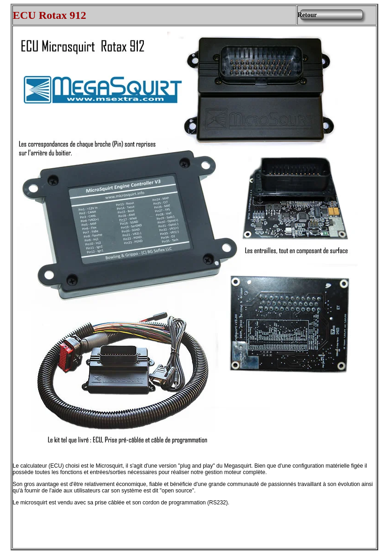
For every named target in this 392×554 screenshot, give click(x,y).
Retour (307, 15)
